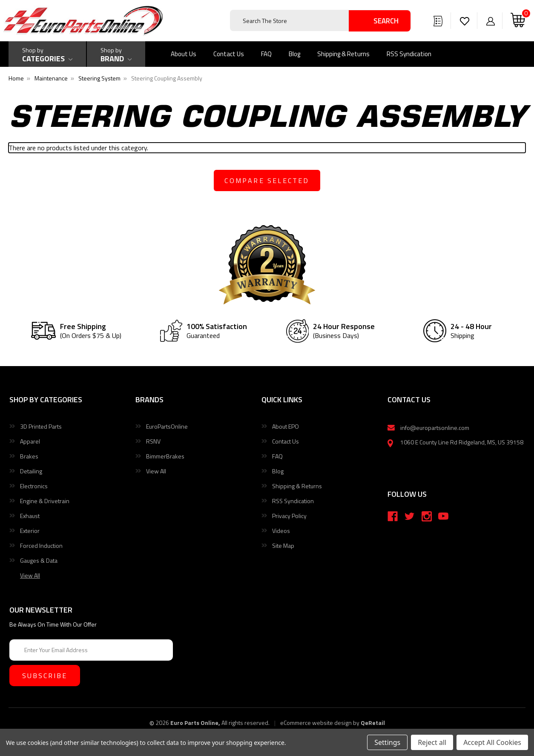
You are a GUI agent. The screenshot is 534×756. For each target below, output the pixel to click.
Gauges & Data (39, 560)
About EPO (286, 426)
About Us (184, 54)
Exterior (30, 531)
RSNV (153, 441)
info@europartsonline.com (435, 428)
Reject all (432, 742)
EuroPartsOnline (167, 426)
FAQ (266, 54)
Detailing (31, 471)
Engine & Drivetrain (45, 501)
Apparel (30, 441)
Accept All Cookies (492, 742)
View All (156, 471)
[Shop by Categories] (47, 54)
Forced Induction (41, 546)
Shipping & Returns (343, 54)
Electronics (34, 486)
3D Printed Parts (41, 426)
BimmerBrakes (165, 456)
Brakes (29, 456)
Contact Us (229, 54)
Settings (387, 742)
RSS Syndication (409, 54)
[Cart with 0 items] (518, 21)
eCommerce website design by (320, 723)
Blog (294, 54)
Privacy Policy (289, 516)
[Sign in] (491, 20)
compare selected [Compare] (267, 180)
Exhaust (30, 516)
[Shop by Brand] (116, 54)
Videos (281, 531)
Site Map (283, 546)
